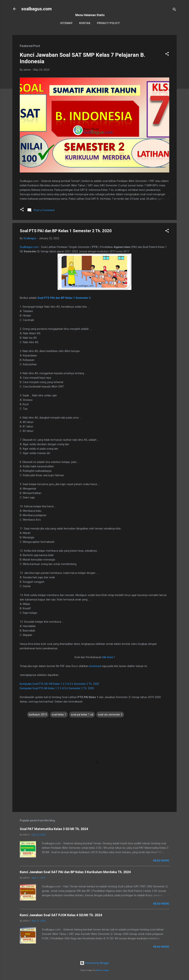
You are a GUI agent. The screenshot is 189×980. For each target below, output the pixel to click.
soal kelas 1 (59, 715)
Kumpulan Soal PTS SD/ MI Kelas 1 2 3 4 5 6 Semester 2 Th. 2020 (59, 684)
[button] (167, 54)
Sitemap (66, 23)
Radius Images (103, 970)
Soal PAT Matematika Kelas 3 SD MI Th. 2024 (54, 829)
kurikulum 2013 (38, 715)
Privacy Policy (108, 23)
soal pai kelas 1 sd (82, 715)
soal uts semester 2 (110, 715)
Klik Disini (108, 657)
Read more (161, 861)
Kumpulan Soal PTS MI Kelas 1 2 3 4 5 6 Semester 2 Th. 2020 (57, 688)
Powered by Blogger (95, 963)
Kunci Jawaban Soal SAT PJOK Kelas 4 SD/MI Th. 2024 (61, 915)
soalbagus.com (36, 9)
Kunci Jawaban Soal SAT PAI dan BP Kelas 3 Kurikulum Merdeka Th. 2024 (75, 872)
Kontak (85, 23)
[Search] (174, 10)
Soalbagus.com (29, 247)
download (95, 666)
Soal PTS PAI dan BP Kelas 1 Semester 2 (64, 298)
